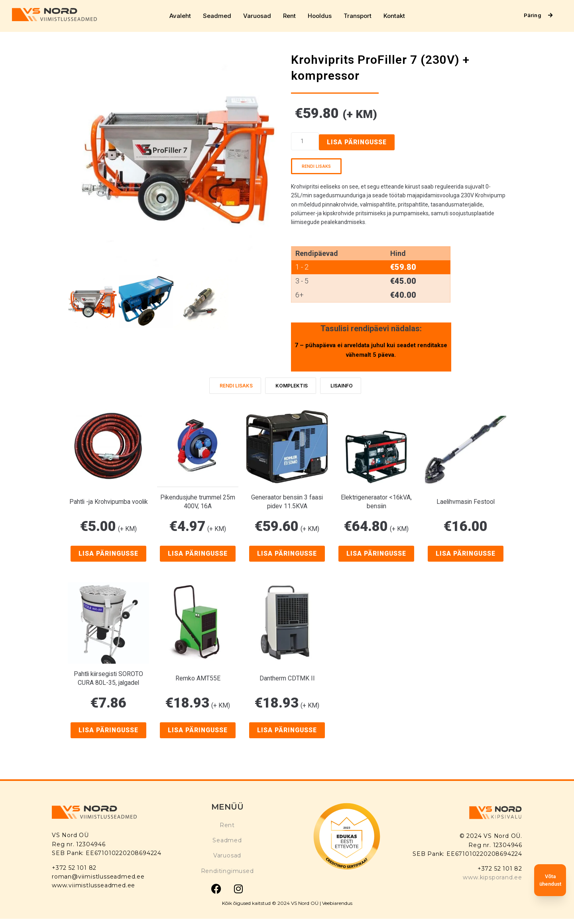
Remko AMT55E (198, 679)
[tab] (235, 386)
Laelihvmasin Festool (466, 502)
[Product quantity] (305, 141)
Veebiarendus (337, 903)
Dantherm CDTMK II (287, 679)
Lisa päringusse (358, 142)
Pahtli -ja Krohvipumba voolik (108, 502)
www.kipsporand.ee (492, 877)
